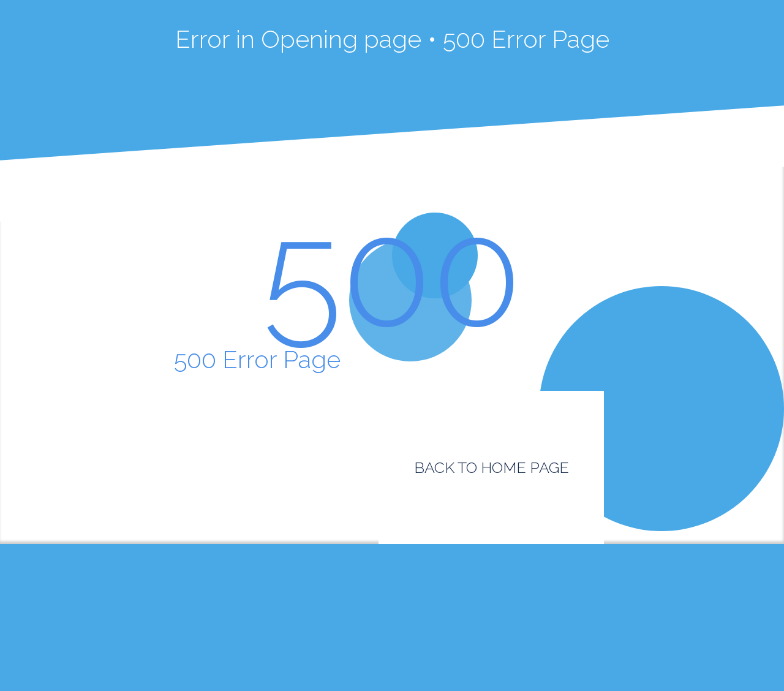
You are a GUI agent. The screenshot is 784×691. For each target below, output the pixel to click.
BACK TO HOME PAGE (492, 467)
